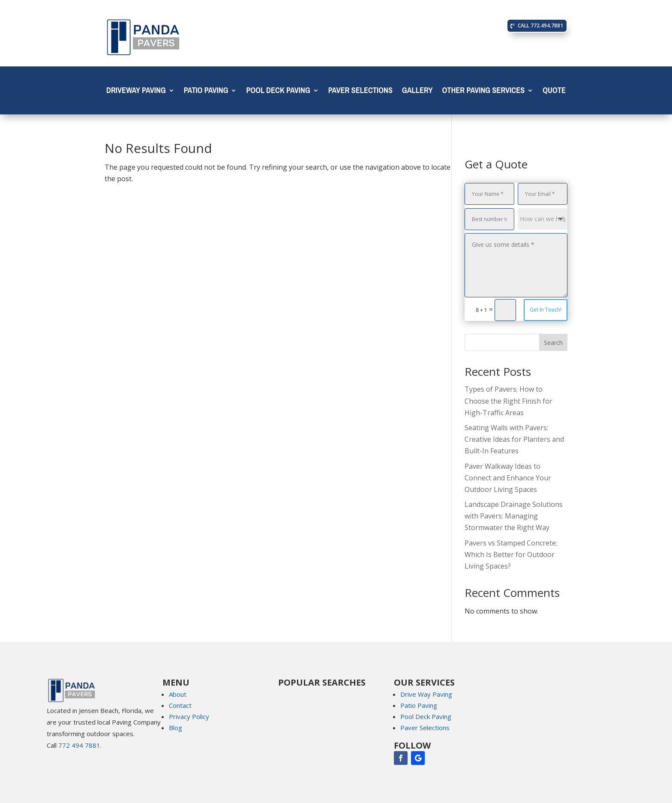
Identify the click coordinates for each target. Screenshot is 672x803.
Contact (180, 705)
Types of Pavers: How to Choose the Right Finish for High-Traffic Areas (508, 401)
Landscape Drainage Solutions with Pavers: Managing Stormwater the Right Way (514, 516)
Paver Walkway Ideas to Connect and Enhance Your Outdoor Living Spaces (508, 478)
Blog (175, 728)
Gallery (417, 92)
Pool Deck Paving (278, 92)
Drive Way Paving (426, 694)
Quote (554, 92)
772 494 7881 (79, 745)
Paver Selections (360, 92)
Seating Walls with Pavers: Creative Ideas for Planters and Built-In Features (514, 439)
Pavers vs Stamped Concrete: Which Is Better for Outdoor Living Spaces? (511, 554)
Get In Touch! (546, 310)
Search (553, 343)
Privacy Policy (189, 716)
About (178, 694)
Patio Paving (206, 92)
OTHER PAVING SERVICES (483, 92)
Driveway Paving (136, 92)
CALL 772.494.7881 (540, 25)
